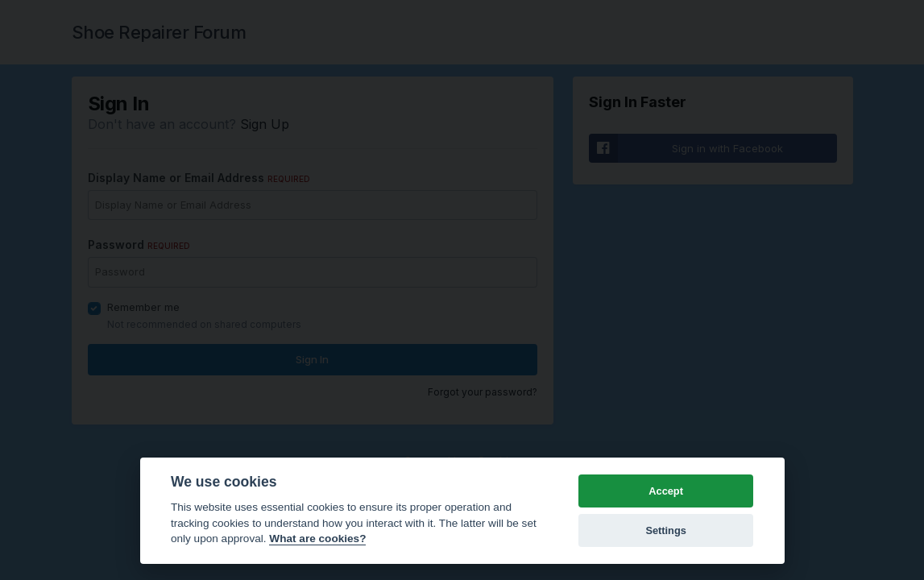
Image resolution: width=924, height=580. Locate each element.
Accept (666, 491)
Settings (665, 530)
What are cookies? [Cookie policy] (317, 539)
